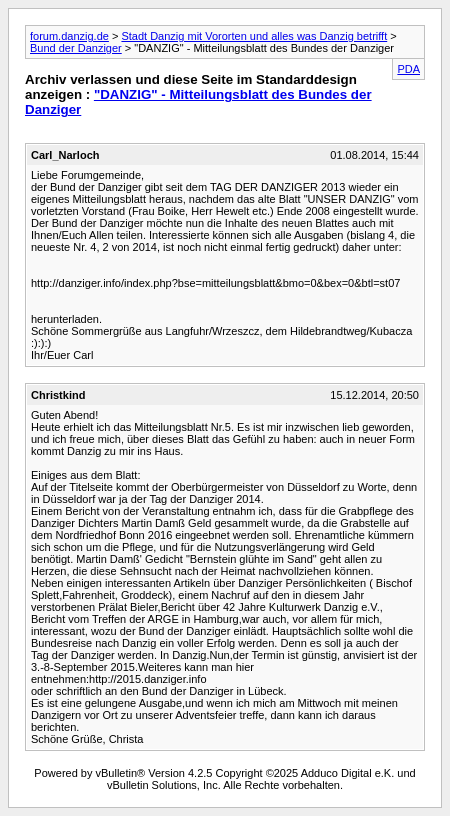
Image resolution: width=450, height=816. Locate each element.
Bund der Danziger (76, 48)
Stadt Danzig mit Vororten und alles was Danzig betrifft (254, 36)
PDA (408, 69)
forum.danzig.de (69, 36)
